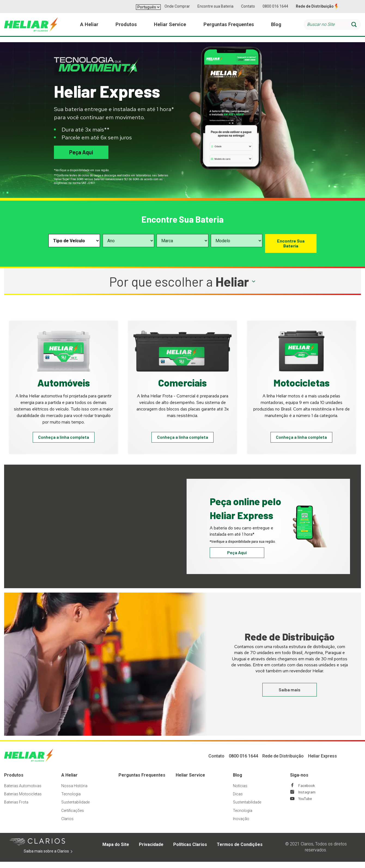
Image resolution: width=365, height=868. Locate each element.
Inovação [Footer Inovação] (241, 825)
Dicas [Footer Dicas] (238, 800)
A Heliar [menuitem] (90, 27)
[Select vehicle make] (182, 241)
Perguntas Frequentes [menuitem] (228, 27)
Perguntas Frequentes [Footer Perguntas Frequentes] (142, 781)
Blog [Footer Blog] (238, 781)
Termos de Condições (240, 850)
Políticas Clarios (190, 850)
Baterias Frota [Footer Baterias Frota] (16, 808)
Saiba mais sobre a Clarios (55, 857)
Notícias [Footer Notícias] (240, 792)
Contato (248, 6)
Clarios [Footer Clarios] (67, 825)
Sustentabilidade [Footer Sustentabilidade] (75, 808)
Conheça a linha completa (64, 440)
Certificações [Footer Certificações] (73, 817)
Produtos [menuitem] (126, 27)
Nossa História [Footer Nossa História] (74, 792)
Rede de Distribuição (315, 6)
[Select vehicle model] (237, 241)
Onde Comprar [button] (177, 6)
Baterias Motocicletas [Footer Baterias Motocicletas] (23, 800)
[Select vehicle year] (128, 241)
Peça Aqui (81, 152)
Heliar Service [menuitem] (169, 27)
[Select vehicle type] (74, 241)
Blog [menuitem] (276, 27)
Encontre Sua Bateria (291, 243)
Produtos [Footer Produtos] (14, 781)
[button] (182, 282)
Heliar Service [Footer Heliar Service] (190, 781)
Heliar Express (323, 762)
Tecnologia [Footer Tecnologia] (71, 800)
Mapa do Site (116, 850)
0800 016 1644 (275, 6)
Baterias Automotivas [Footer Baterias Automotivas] (23, 792)
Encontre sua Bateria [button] (215, 6)
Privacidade (151, 850)
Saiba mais (290, 696)
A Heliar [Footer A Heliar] (69, 781)
